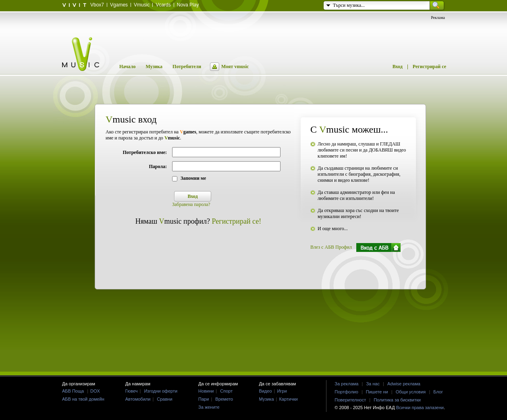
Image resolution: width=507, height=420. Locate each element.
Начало (127, 67)
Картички (288, 399)
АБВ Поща (73, 391)
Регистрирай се (429, 67)
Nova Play (188, 5)
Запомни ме (193, 178)
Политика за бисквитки (397, 400)
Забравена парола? (191, 204)
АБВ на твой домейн (83, 399)
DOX (95, 391)
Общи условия (411, 392)
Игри (282, 391)
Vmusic (142, 5)
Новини (206, 391)
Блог (438, 392)
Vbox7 (97, 5)
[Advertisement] (253, 340)
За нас (373, 384)
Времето (224, 399)
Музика (154, 67)
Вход (398, 67)
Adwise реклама (404, 384)
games (188, 132)
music (172, 138)
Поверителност (350, 400)
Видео (265, 391)
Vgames (119, 5)
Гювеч (132, 391)
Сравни (164, 399)
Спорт (226, 391)
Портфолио (346, 392)
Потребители (187, 67)
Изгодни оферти (161, 391)
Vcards (163, 5)
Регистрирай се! (237, 221)
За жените (209, 407)
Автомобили (138, 399)
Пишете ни (377, 392)
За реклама (346, 384)
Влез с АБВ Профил (331, 247)
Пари (204, 399)
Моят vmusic (235, 67)
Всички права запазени (420, 408)
